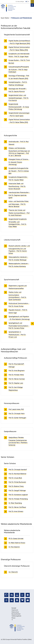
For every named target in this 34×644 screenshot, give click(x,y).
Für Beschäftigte (20, 1)
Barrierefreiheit (16, 614)
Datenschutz (15, 612)
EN (28, 1)
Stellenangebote (16, 616)
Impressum (15, 610)
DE (26, 1)
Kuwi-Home (5, 18)
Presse (13, 618)
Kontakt (14, 608)
